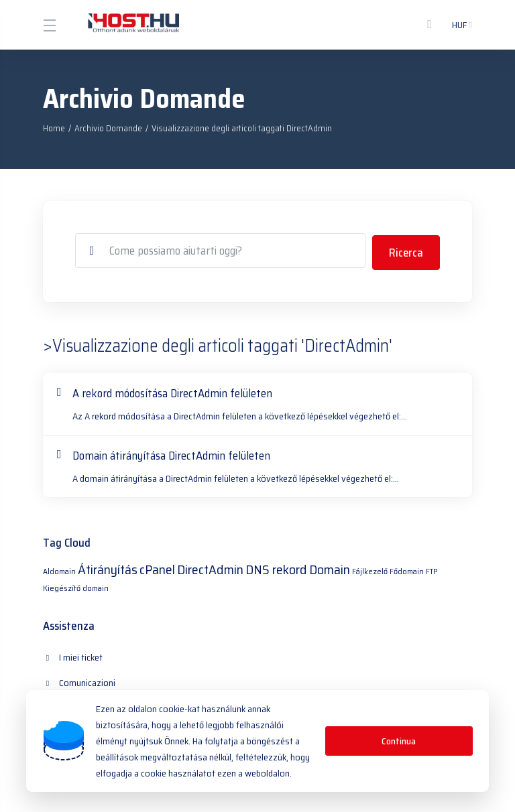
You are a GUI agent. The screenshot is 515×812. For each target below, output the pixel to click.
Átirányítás (108, 567)
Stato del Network (223, 681)
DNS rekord (276, 567)
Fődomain (407, 569)
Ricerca (406, 251)
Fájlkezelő (370, 569)
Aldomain (59, 569)
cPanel (157, 567)
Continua (399, 741)
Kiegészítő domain (76, 586)
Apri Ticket (345, 681)
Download (71, 681)
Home (54, 128)
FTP (432, 569)
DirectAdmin (210, 567)
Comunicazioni (216, 655)
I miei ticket (73, 655)
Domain (330, 567)
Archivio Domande (108, 128)
